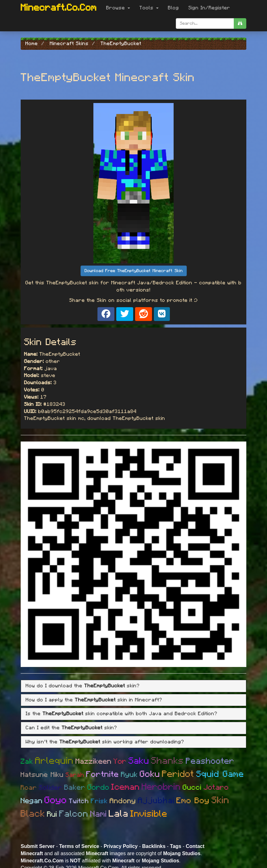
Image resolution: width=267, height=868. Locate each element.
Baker (75, 788)
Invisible (149, 814)
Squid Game (220, 774)
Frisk (99, 801)
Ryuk (129, 775)
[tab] (133, 686)
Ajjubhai (156, 801)
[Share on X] (125, 314)
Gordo (98, 788)
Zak (27, 762)
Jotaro (216, 788)
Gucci (192, 788)
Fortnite (103, 774)
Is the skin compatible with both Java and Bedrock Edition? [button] (122, 714)
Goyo (56, 800)
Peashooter (210, 761)
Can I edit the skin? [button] (71, 728)
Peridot (178, 774)
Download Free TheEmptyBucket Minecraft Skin (134, 271)
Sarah (75, 775)
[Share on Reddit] (144, 314)
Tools (149, 8)
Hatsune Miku (42, 775)
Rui (52, 814)
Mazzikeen (94, 762)
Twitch (79, 801)
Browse (118, 8)
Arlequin (54, 761)
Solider (51, 788)
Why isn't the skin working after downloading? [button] (105, 742)
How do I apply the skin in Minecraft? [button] (94, 700)
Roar (29, 788)
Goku (150, 774)
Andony (123, 801)
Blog (173, 8)
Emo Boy (193, 801)
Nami (99, 814)
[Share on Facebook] (106, 314)
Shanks (168, 761)
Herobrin (161, 787)
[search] (240, 23)
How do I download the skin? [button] (83, 686)
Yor (120, 762)
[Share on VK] (162, 314)
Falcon (74, 814)
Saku (139, 761)
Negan (32, 801)
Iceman (126, 787)
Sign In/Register (209, 8)
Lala (119, 814)
